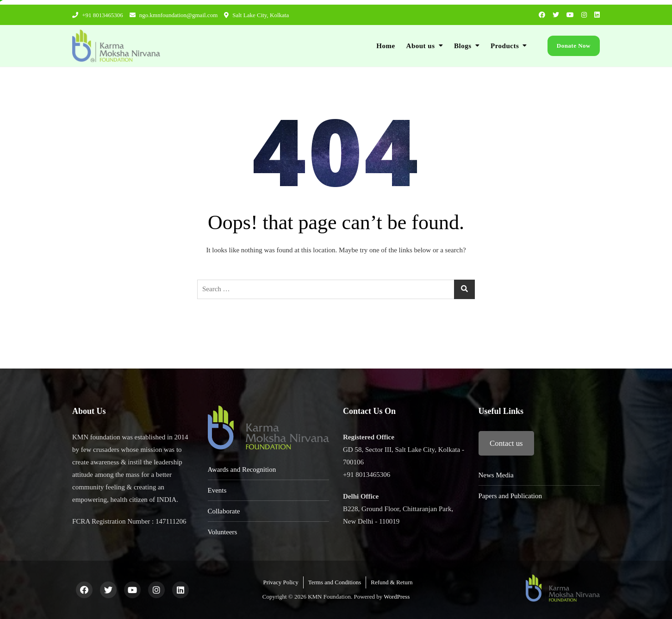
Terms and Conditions (335, 582)
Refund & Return (392, 582)
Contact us (506, 443)
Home (386, 46)
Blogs (463, 46)
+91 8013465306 (98, 15)
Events (217, 490)
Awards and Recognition (242, 469)
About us (421, 46)
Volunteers (223, 532)
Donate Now (574, 46)
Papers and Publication (510, 496)
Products (505, 46)
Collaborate (224, 511)
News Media (496, 475)
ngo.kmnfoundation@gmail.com (174, 15)
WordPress (397, 597)
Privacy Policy (280, 582)
